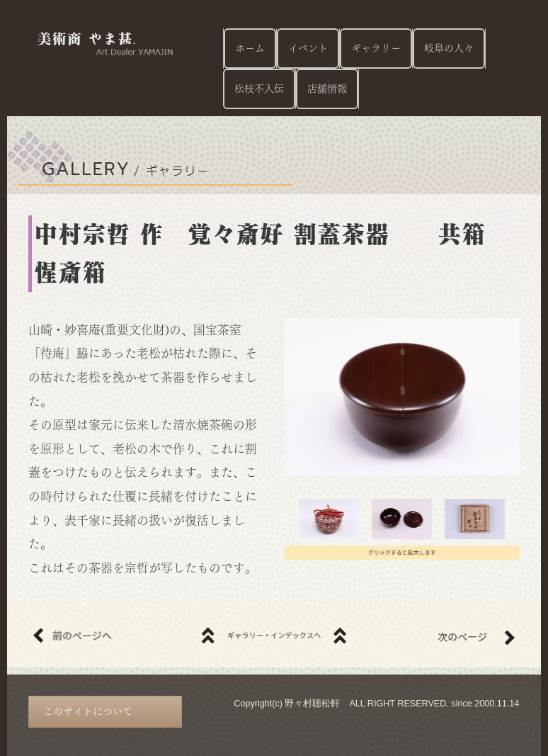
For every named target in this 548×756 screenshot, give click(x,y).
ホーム (250, 48)
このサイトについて (88, 711)
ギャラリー (376, 48)
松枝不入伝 (259, 89)
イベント (308, 48)
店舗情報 (327, 89)
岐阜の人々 (449, 48)
